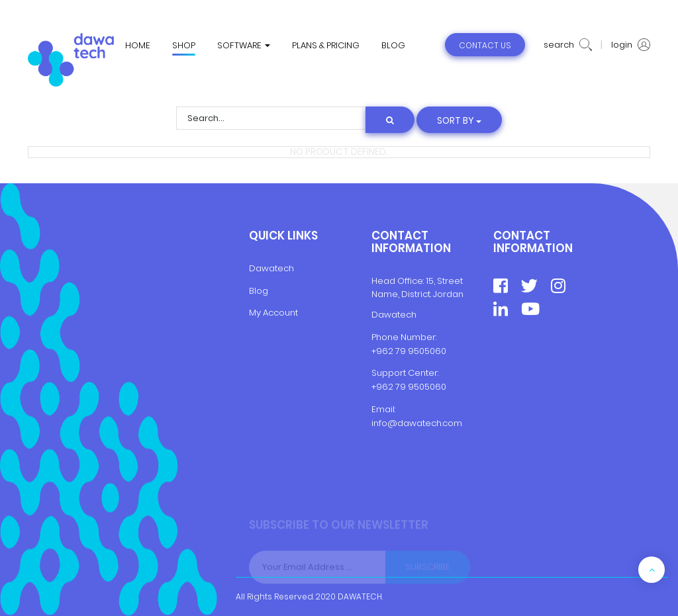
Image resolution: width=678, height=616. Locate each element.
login (631, 45)
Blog (259, 291)
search (568, 45)
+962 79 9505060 (409, 351)
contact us (485, 45)
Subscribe (428, 567)
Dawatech (271, 268)
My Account (273, 313)
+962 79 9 (393, 387)
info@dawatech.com (417, 423)
